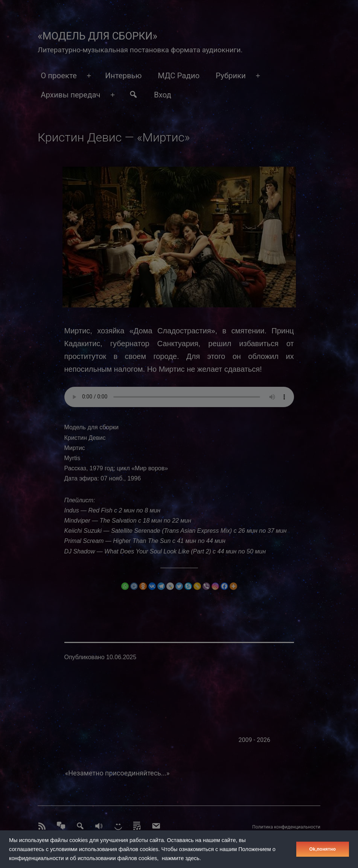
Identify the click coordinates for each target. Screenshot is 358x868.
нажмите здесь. (181, 858)
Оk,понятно (323, 849)
